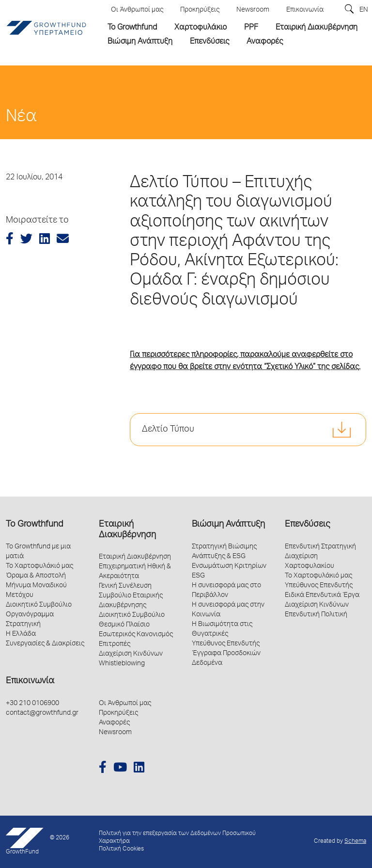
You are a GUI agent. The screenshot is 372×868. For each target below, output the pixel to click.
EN (364, 10)
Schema (355, 842)
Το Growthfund (34, 525)
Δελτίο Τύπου (168, 430)
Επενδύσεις (307, 525)
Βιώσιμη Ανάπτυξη (228, 525)
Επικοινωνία (30, 681)
